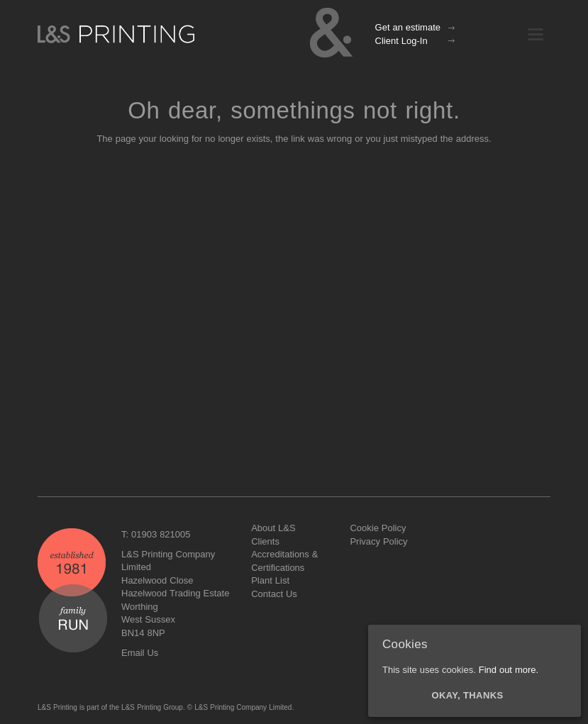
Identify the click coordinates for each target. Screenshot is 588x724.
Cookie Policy (378, 528)
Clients (265, 541)
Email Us (140, 653)
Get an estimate (408, 27)
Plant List (270, 580)
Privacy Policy (378, 541)
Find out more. (509, 670)
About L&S (273, 528)
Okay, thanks (468, 695)
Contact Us (274, 594)
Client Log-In (401, 41)
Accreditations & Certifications (284, 561)
